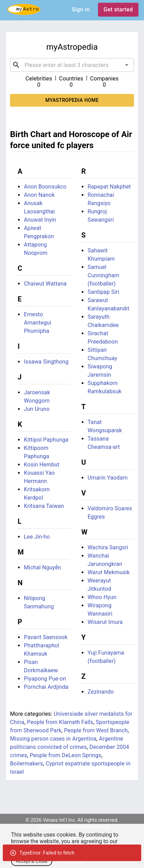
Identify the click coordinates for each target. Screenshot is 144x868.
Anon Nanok (39, 195)
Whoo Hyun (102, 597)
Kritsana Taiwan (44, 506)
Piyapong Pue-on (45, 679)
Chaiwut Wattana (45, 284)
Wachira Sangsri (108, 547)
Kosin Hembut (42, 465)
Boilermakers (26, 764)
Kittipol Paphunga (46, 440)
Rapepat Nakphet (109, 187)
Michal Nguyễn (43, 567)
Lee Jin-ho (37, 537)
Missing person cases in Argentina (53, 739)
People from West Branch (96, 730)
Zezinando (101, 692)
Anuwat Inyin (40, 220)
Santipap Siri (103, 292)
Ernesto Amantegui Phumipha (38, 323)
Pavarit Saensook (46, 637)
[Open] (127, 65)
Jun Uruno (37, 409)
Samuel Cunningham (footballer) (103, 275)
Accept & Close (32, 861)
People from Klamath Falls (60, 722)
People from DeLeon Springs (66, 755)
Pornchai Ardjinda (46, 687)
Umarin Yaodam (108, 478)
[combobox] (72, 65)
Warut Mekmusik (109, 572)
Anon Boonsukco (45, 187)
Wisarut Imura (105, 622)
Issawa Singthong (46, 362)
